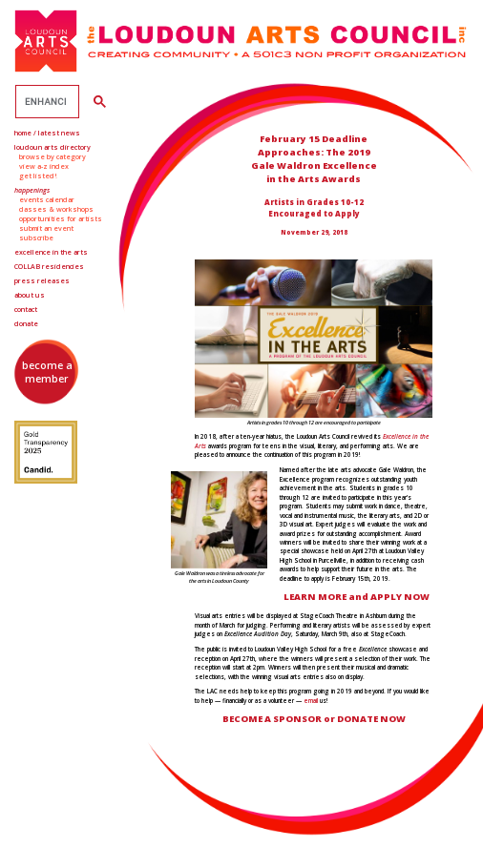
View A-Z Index (44, 166)
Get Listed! (38, 176)
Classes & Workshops (56, 209)
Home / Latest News (47, 133)
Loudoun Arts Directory (52, 147)
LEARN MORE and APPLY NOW (357, 597)
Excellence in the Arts (51, 252)
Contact (26, 309)
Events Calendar (47, 199)
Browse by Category (52, 156)
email (311, 701)
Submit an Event (46, 228)
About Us (30, 295)
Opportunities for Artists (61, 218)
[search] (45, 102)
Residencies (49, 266)
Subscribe (36, 238)
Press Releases (42, 280)
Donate (26, 323)
